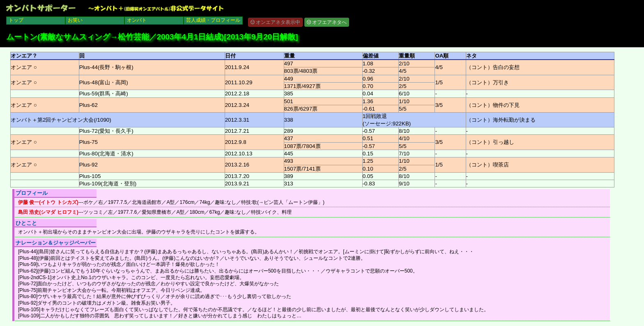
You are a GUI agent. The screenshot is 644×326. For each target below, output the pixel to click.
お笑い (75, 20)
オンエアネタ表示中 (275, 22)
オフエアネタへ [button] (327, 22)
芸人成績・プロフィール (213, 20)
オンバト (137, 20)
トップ (16, 20)
